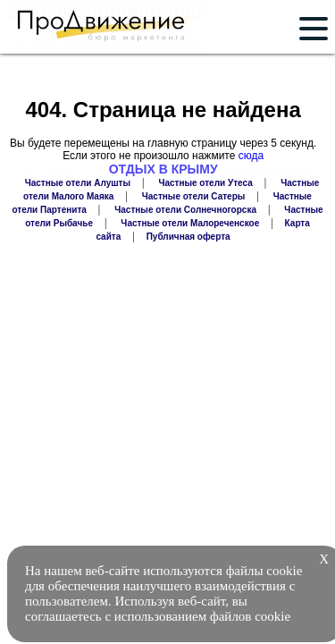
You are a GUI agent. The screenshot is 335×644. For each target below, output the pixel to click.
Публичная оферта (188, 237)
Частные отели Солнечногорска (185, 210)
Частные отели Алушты (78, 183)
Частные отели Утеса (205, 183)
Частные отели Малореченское (190, 223)
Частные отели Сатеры (194, 196)
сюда (251, 156)
